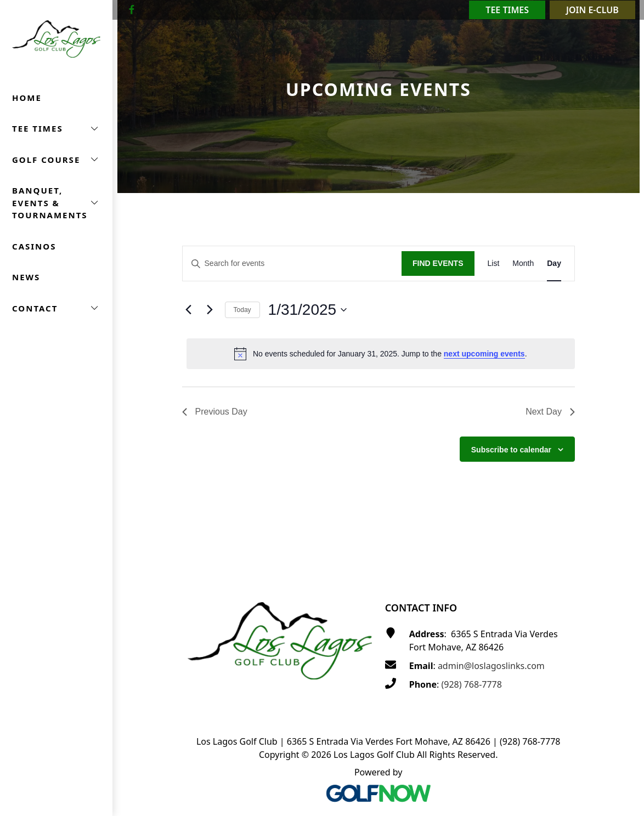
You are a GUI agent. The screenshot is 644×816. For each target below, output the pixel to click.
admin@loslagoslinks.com (491, 666)
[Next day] (210, 310)
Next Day (550, 412)
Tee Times (507, 10)
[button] (56, 129)
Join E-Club (592, 10)
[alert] (381, 354)
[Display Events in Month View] (523, 263)
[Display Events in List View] (494, 263)
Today (242, 310)
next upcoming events (484, 354)
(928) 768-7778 (471, 684)
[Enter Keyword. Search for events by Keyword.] (292, 263)
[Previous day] (189, 310)
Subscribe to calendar (511, 450)
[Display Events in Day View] (554, 263)
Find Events (438, 263)
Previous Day (215, 412)
